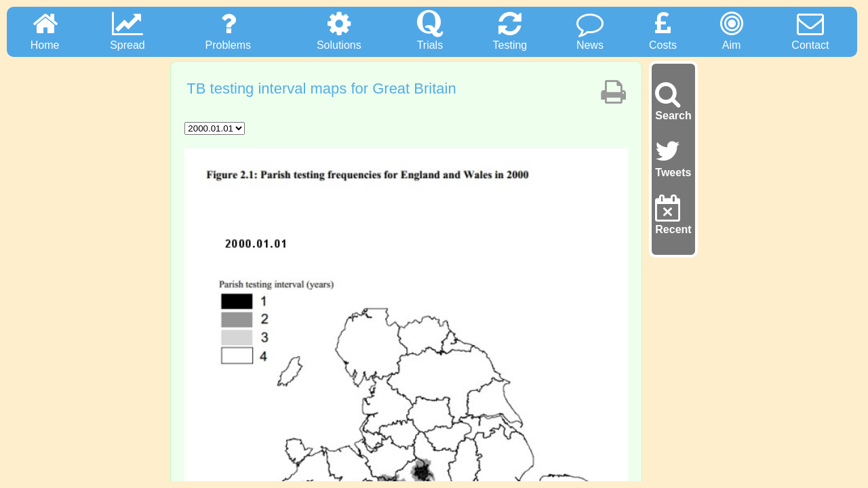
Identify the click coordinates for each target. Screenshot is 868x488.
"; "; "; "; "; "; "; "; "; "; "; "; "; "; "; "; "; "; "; (215, 128)
